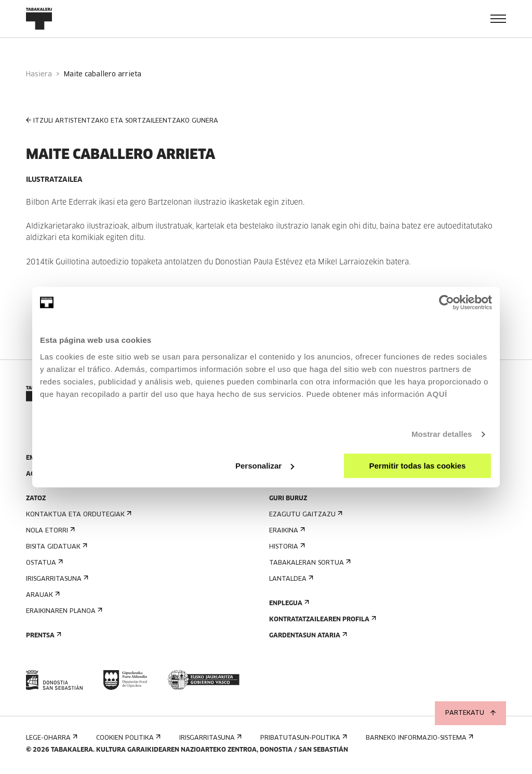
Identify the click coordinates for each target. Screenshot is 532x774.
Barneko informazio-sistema (418, 738)
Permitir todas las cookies (417, 466)
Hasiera (39, 75)
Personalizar (265, 466)
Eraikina (286, 531)
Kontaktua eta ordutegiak (78, 515)
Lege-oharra (51, 738)
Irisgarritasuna (56, 579)
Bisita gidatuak (56, 547)
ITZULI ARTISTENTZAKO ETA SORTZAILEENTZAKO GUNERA (122, 121)
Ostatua (43, 563)
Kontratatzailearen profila (322, 619)
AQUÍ (437, 394)
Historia (286, 547)
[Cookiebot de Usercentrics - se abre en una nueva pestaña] (447, 302)
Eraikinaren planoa (63, 611)
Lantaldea (290, 579)
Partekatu (470, 713)
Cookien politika (127, 738)
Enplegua (288, 603)
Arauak (42, 595)
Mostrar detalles (442, 434)
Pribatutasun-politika (303, 738)
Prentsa (43, 636)
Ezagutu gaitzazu (305, 515)
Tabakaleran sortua (309, 563)
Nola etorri (49, 531)
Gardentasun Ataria (307, 636)
